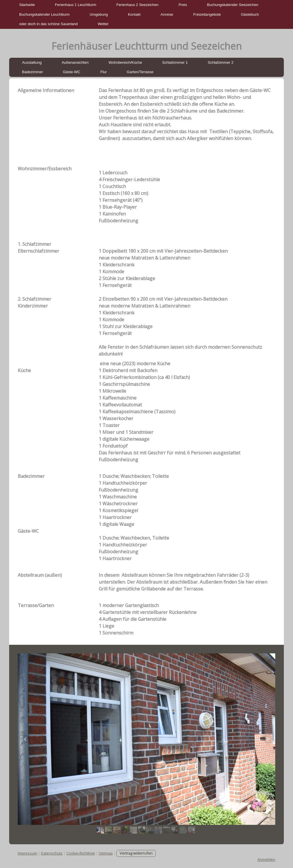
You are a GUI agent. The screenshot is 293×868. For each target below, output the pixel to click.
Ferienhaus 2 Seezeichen (137, 5)
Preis (183, 5)
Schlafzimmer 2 (221, 62)
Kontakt (134, 14)
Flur (104, 72)
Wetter (103, 24)
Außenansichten (75, 62)
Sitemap (106, 853)
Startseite (27, 5)
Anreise (167, 14)
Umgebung (99, 14)
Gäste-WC (72, 72)
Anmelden (266, 859)
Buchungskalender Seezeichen (233, 5)
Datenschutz (52, 853)
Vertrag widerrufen (136, 853)
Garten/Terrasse (140, 72)
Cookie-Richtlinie (81, 853)
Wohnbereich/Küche (125, 62)
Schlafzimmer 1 (175, 62)
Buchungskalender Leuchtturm (44, 14)
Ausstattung (32, 62)
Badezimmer (32, 72)
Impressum (27, 853)
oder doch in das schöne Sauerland (48, 24)
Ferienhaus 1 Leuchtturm (76, 5)
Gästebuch (250, 14)
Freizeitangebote (207, 14)
